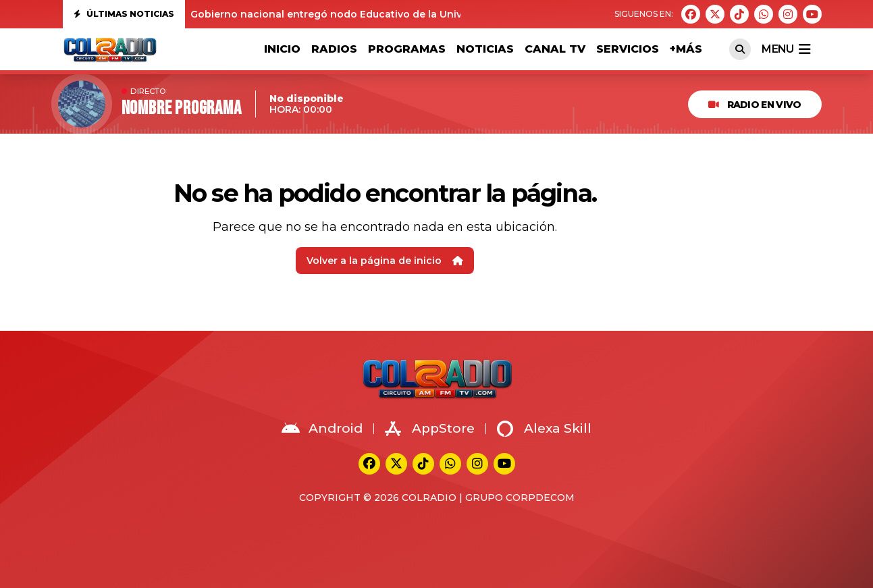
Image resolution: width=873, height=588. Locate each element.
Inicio (282, 49)
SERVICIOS (628, 49)
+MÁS (686, 49)
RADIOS (334, 49)
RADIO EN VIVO (755, 105)
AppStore (430, 429)
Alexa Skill (544, 429)
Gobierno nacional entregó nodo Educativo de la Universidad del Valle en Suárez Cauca (410, 14)
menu (786, 49)
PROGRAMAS (407, 49)
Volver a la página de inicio (385, 261)
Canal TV (555, 49)
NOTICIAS (485, 49)
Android (322, 429)
